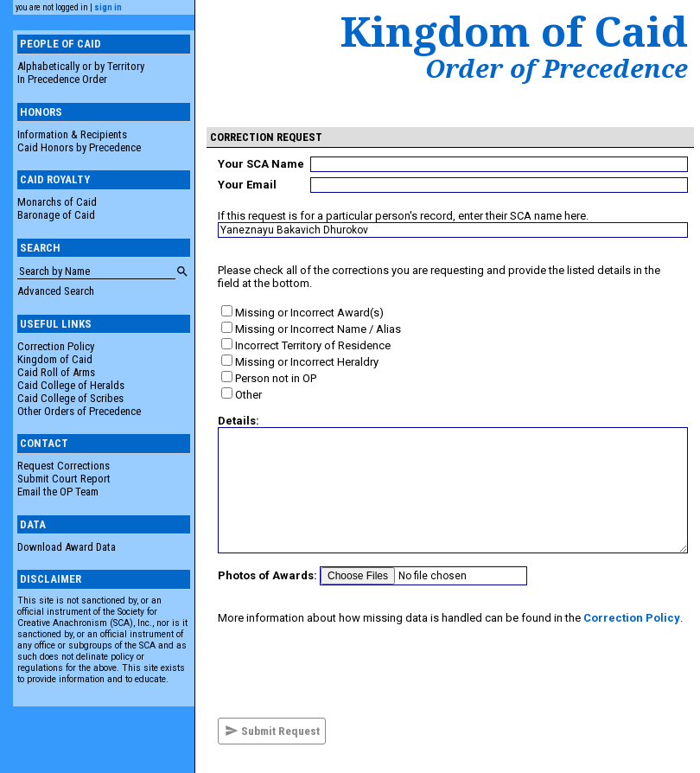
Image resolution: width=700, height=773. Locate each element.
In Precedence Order (62, 79)
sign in (108, 7)
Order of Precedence (557, 68)
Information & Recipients (72, 134)
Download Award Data (67, 547)
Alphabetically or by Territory (81, 66)
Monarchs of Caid (57, 202)
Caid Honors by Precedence (79, 147)
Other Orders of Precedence (79, 411)
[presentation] (349, 671)
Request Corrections (64, 466)
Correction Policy (56, 346)
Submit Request (272, 731)
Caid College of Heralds (71, 385)
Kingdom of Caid (55, 359)
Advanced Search (56, 291)
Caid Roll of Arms (56, 372)
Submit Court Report (64, 479)
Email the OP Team (58, 492)
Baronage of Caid (56, 215)
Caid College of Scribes (70, 398)
